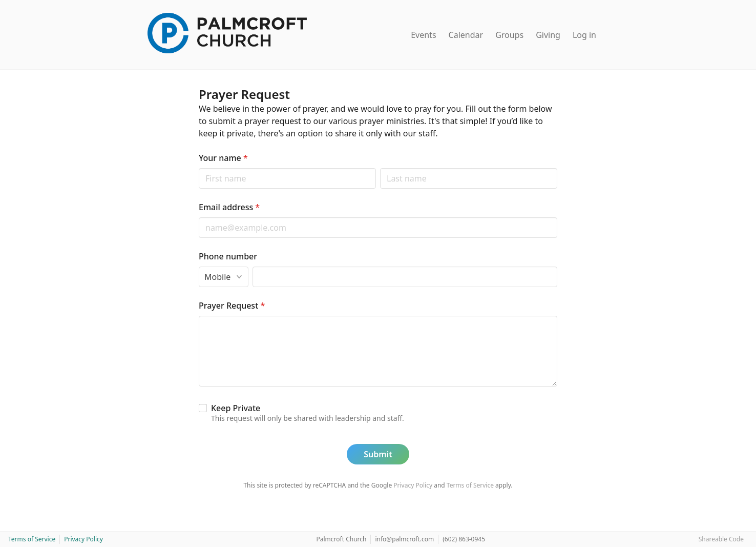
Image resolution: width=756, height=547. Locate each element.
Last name (380, 168)
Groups (509, 35)
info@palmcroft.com (404, 539)
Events (423, 35)
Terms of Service (470, 485)
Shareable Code (721, 539)
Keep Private (236, 408)
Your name (223, 158)
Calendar (466, 35)
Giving (548, 35)
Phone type (198, 266)
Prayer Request (232, 306)
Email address (229, 207)
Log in (584, 35)
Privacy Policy (413, 485)
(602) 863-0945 (464, 539)
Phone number (228, 256)
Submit (378, 454)
